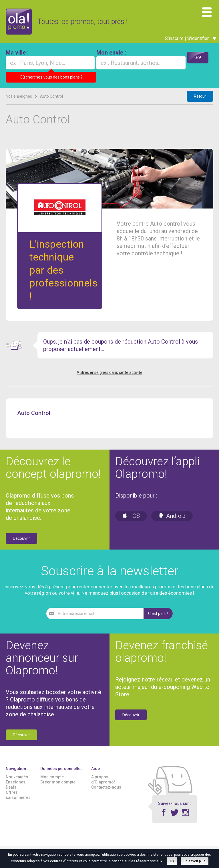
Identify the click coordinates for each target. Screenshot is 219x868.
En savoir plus (195, 861)
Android (172, 521)
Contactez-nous (106, 793)
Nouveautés (17, 782)
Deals (11, 793)
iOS (131, 521)
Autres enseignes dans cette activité (109, 378)
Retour (200, 102)
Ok (172, 861)
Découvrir (21, 544)
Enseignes (16, 787)
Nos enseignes (19, 102)
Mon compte (52, 782)
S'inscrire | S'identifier (191, 44)
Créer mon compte (58, 787)
